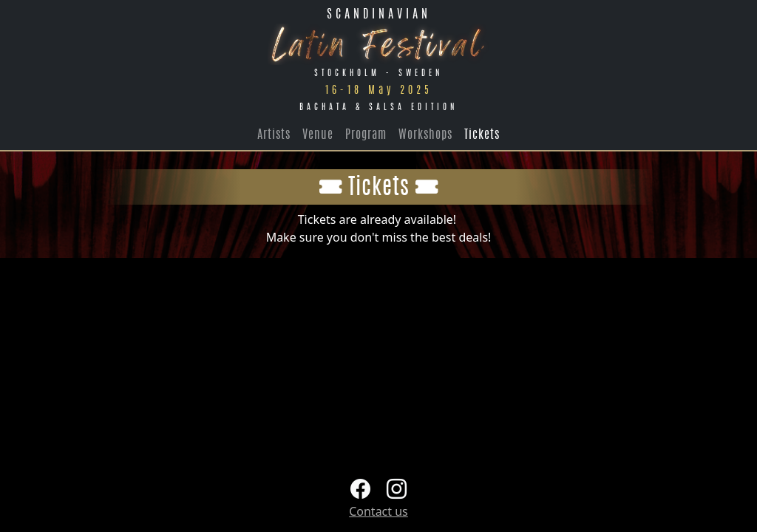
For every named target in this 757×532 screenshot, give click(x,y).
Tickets (482, 135)
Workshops (425, 135)
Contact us (378, 511)
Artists (274, 135)
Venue (318, 135)
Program (366, 135)
